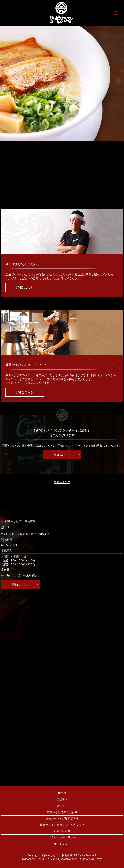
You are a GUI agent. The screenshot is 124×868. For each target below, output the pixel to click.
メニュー (62, 806)
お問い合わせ (62, 831)
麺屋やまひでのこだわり (62, 812)
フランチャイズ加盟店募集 (62, 819)
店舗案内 (62, 800)
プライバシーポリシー (62, 838)
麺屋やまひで (62, 482)
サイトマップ (62, 844)
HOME (62, 793)
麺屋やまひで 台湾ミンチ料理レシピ (62, 825)
